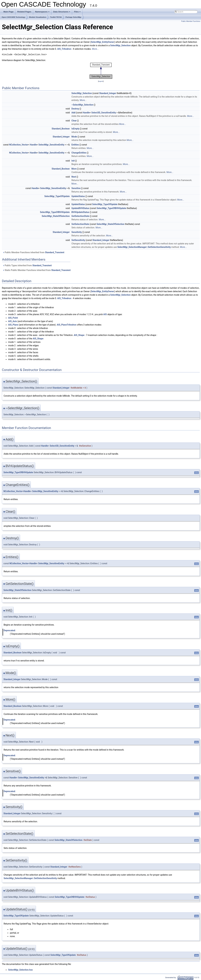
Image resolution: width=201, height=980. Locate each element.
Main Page (8, 12)
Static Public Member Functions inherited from (37, 270)
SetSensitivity (78, 240)
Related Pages (24, 12)
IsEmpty (75, 129)
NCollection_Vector (19, 145)
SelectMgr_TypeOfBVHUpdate (111, 208)
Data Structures (62, 13)
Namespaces (42, 13)
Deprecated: (10, 630)
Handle (86, 113)
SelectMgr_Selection (120, 45)
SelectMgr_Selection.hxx (20, 970)
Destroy (75, 109)
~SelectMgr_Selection (82, 105)
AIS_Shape (79, 335)
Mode (74, 137)
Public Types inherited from (27, 265)
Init (73, 161)
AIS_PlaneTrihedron (67, 325)
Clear (74, 121)
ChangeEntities (79, 153)
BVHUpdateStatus (80, 212)
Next (74, 177)
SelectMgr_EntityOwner (103, 42)
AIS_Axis (13, 321)
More (74, 169)
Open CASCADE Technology (14, 17)
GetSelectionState (80, 216)
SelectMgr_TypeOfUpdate (57, 196)
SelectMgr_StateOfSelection (56, 216)
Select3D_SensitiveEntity (104, 113)
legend (101, 81)
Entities (75, 145)
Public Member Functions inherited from (33, 252)
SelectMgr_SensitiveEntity (51, 145)
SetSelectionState (80, 224)
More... (95, 49)
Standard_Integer (108, 93)
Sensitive (76, 188)
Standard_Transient (55, 252)
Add (73, 113)
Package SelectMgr (73, 17)
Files (77, 13)
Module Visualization (38, 17)
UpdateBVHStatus (80, 208)
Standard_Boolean (61, 129)
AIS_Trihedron (64, 49)
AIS (105, 314)
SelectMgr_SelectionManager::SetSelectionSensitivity (144, 247)
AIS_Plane (13, 325)
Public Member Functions (191, 21)
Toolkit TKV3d (56, 17)
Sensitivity (77, 232)
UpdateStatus (78, 196)
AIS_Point (13, 318)
